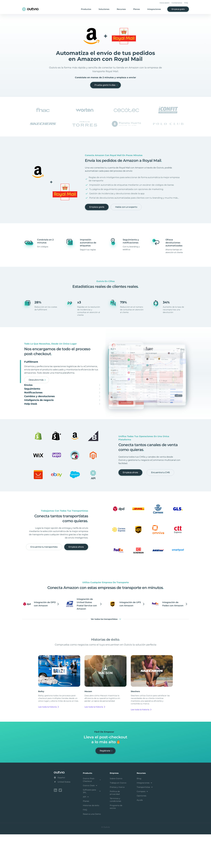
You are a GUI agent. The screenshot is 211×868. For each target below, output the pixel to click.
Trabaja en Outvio (118, 817)
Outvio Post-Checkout (92, 814)
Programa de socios (116, 841)
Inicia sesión (165, 3)
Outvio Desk (90, 820)
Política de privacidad (115, 827)
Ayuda (140, 834)
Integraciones (154, 9)
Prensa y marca (117, 821)
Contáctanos (177, 3)
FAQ (186, 3)
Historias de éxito (91, 840)
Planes (137, 9)
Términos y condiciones (115, 834)
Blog (139, 813)
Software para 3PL (92, 825)
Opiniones (141, 830)
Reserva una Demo (92, 848)
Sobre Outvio (116, 813)
